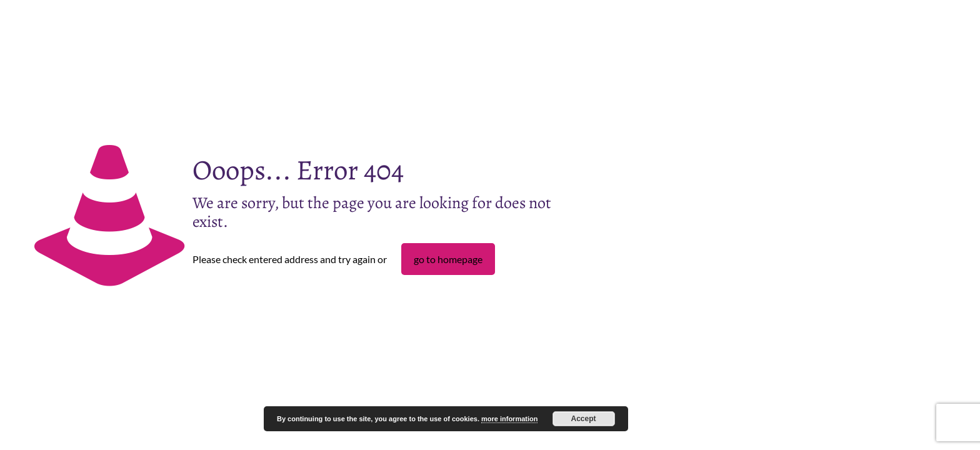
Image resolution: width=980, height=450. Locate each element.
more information (509, 419)
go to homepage (448, 259)
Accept (584, 419)
